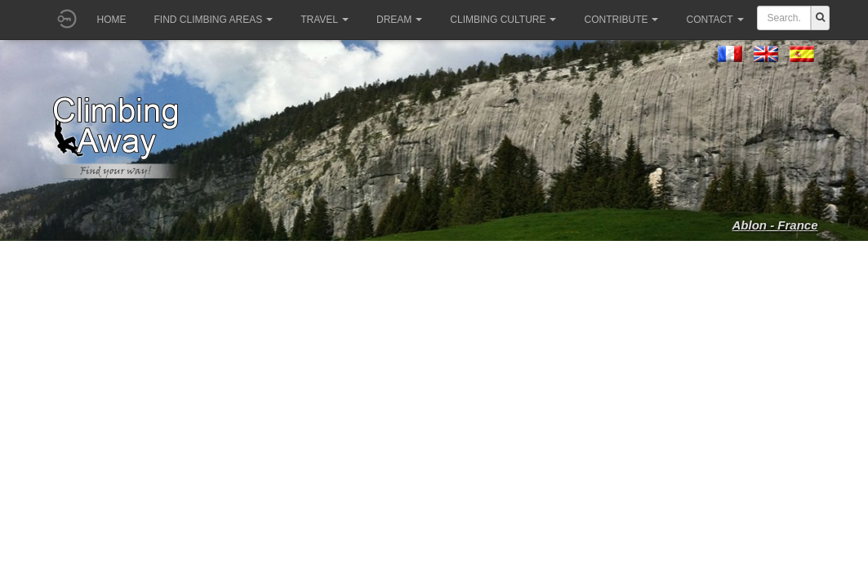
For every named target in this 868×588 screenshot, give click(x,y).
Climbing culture (503, 20)
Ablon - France (775, 225)
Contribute (621, 20)
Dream (399, 20)
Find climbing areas (214, 20)
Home (112, 20)
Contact (714, 20)
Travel (325, 20)
